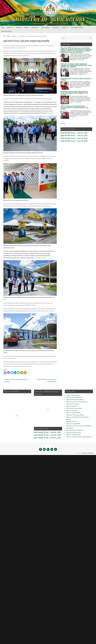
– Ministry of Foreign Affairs (74, 408)
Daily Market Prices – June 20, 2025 (74, 141)
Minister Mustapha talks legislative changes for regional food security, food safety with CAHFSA (76, 65)
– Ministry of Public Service (73, 432)
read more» (81, 60)
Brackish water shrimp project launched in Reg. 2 (76, 79)
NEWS (9, 36)
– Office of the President (73, 395)
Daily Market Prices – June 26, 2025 (74, 133)
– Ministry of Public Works (73, 434)
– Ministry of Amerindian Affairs (75, 399)
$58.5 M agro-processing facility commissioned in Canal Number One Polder (74, 108)
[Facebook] (5, 372)
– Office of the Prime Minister (74, 397)
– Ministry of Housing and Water (75, 415)
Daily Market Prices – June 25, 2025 (74, 136)
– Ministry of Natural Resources (75, 430)
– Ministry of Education (72, 404)
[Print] (25, 372)
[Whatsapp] (18, 372)
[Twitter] (12, 372)
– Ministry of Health (71, 410)
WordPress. (91, 453)
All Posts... (64, 124)
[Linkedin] (15, 372)
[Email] (22, 372)
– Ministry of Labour (71, 421)
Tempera (85, 453)
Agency (14, 36)
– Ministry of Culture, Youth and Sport (77, 402)
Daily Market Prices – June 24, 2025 (74, 138)
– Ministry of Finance (72, 406)
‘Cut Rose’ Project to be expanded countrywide (46, 380)
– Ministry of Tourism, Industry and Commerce (79, 437)
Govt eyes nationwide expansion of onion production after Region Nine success (74, 93)
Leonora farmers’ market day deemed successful (16, 380)
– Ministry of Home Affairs (73, 412)
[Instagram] (8, 372)
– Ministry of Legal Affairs (73, 423)
